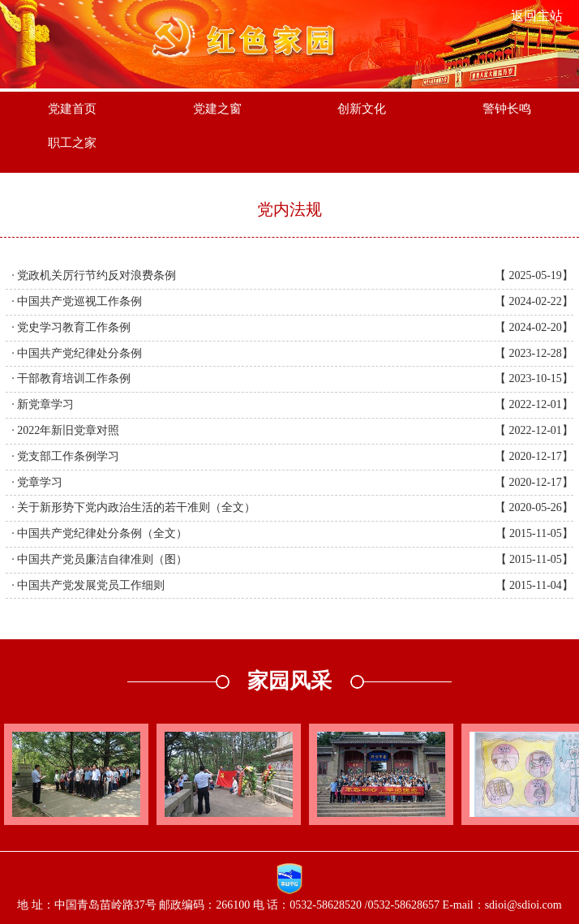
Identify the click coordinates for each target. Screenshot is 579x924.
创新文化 (362, 109)
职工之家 (72, 143)
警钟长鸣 (507, 109)
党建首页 (72, 109)
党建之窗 (217, 109)
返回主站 (537, 16)
